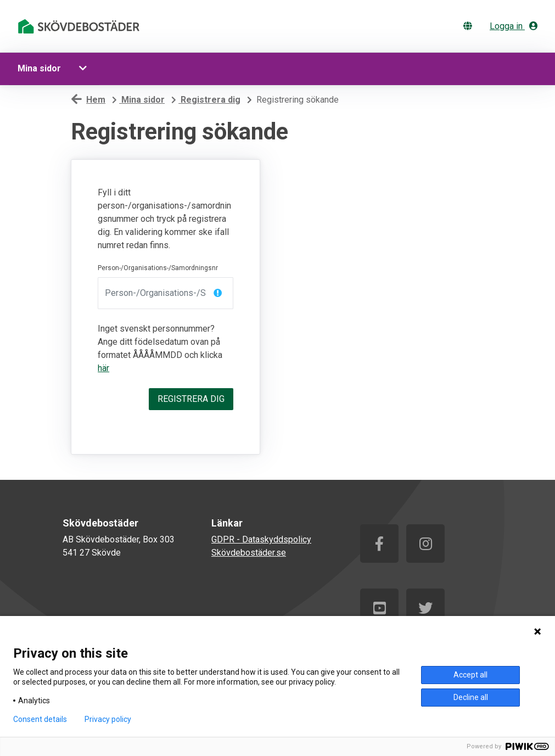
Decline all (471, 697)
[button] (84, 69)
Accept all (470, 675)
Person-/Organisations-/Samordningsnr (158, 268)
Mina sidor (39, 68)
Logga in (514, 26)
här (103, 368)
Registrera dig (191, 399)
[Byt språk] (470, 26)
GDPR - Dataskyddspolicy (261, 539)
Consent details (40, 719)
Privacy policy (108, 719)
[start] (81, 26)
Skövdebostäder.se (249, 553)
